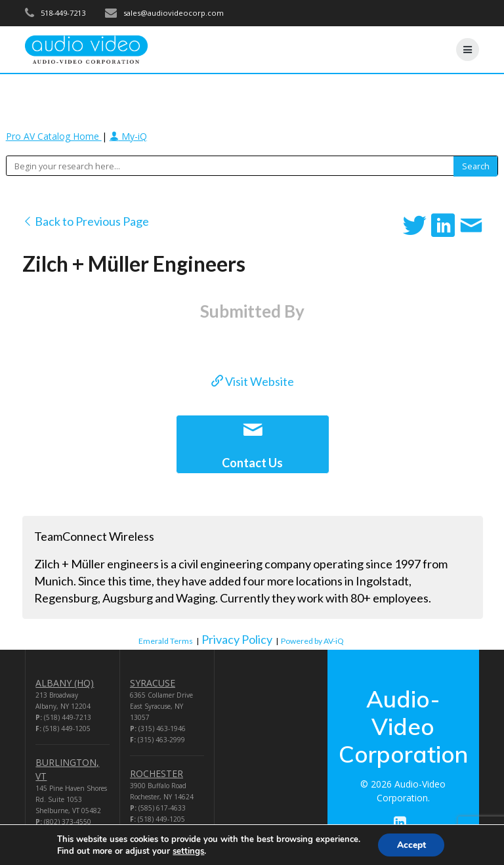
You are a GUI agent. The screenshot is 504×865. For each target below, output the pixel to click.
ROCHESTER (157, 773)
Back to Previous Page (86, 221)
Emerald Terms (166, 641)
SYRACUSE (153, 683)
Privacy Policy (237, 639)
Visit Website (253, 381)
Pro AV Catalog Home (54, 136)
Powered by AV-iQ (312, 641)
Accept (411, 844)
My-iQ (128, 136)
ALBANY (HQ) (65, 683)
